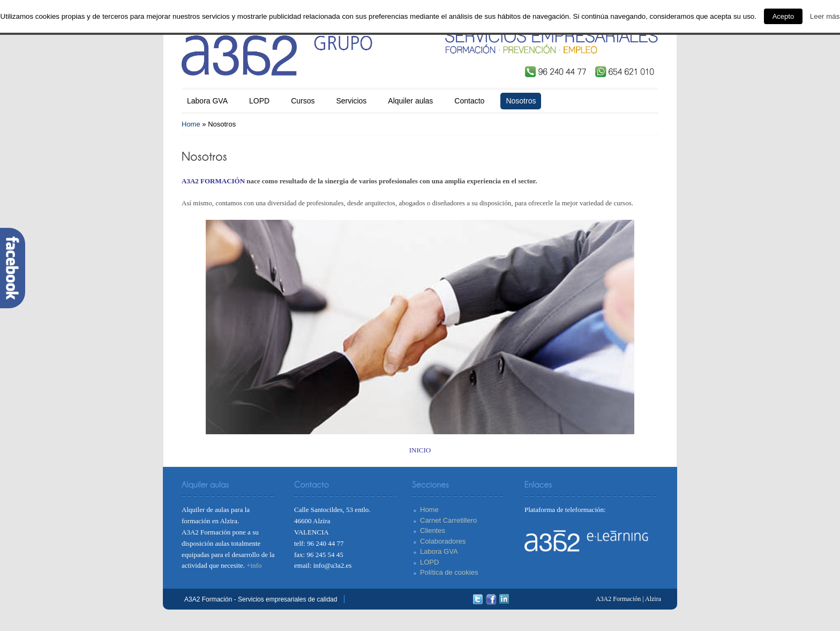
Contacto (469, 101)
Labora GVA (207, 101)
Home (191, 124)
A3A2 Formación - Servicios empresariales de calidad (261, 599)
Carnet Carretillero (448, 520)
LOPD (259, 101)
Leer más (825, 16)
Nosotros (521, 101)
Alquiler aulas (410, 101)
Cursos (303, 101)
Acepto (783, 16)
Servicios (352, 101)
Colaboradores (443, 541)
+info (254, 565)
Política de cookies (449, 572)
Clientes (433, 530)
